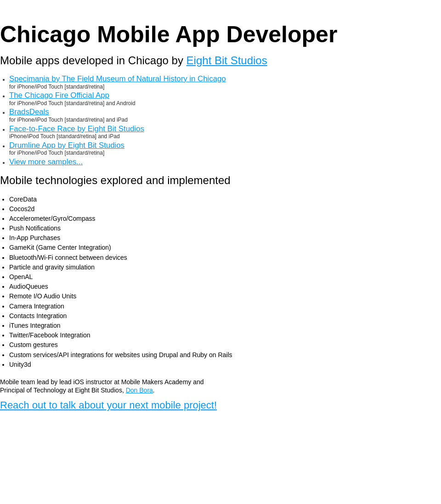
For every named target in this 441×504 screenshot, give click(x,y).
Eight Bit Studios (227, 60)
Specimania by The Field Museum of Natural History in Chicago (118, 79)
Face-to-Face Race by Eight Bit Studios (77, 129)
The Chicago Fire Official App (59, 95)
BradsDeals (29, 112)
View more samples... (46, 162)
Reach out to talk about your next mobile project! (108, 405)
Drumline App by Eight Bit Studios (67, 146)
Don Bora (139, 390)
